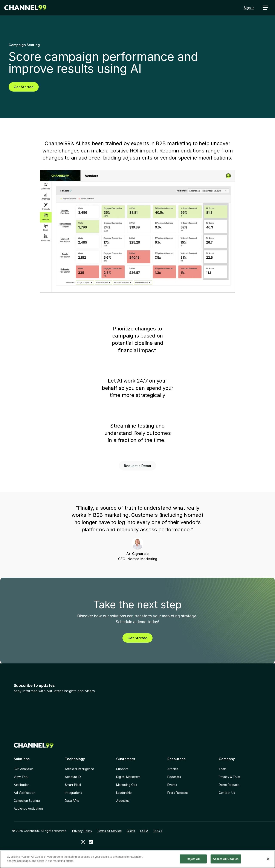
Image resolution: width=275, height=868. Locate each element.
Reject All (193, 859)
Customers (126, 759)
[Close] (268, 859)
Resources (176, 759)
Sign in (249, 8)
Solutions (22, 759)
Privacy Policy (82, 831)
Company (227, 759)
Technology (75, 759)
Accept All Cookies (226, 859)
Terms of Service (109, 831)
